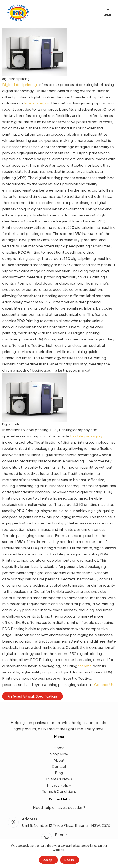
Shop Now (59, 754)
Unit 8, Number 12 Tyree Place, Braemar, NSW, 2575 (66, 825)
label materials (36, 103)
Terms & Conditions (59, 791)
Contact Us (104, 684)
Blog (59, 773)
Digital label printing (20, 84)
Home (59, 748)
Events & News (59, 779)
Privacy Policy (59, 785)
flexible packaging (86, 436)
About (59, 760)
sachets (85, 666)
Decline (70, 860)
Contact (59, 766)
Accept (48, 860)
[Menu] (107, 13)
